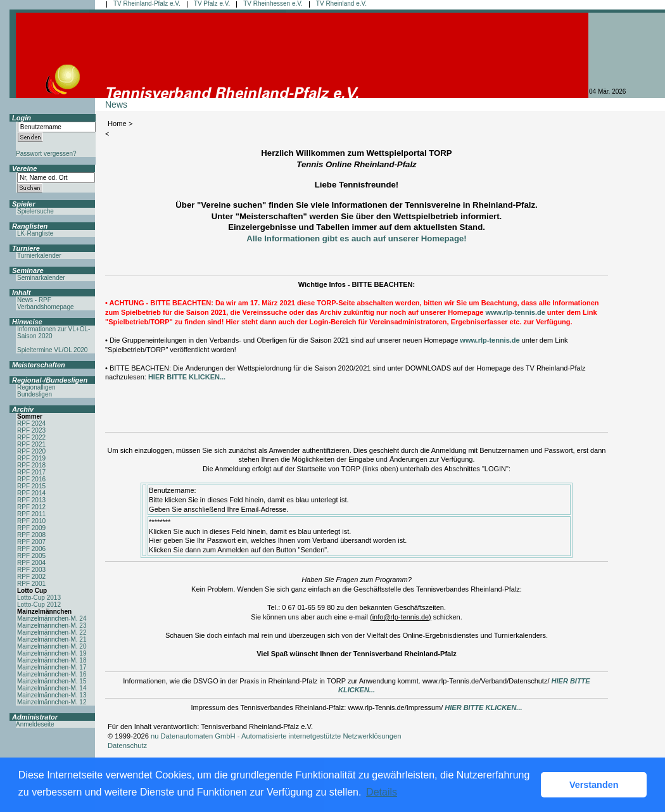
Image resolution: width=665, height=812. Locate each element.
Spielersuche (35, 211)
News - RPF (34, 300)
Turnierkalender (39, 256)
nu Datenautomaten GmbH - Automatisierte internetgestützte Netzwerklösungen (276, 736)
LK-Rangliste (35, 233)
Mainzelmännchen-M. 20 (52, 646)
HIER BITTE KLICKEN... (187, 377)
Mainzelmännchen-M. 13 (52, 695)
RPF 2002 (31, 577)
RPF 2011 (31, 514)
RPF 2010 (31, 521)
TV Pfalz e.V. (212, 3)
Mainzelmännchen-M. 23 (52, 625)
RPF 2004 (31, 563)
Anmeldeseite (35, 724)
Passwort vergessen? (46, 154)
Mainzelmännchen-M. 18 (52, 660)
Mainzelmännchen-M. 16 (52, 674)
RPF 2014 (31, 493)
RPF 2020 (31, 451)
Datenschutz (127, 745)
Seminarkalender (41, 278)
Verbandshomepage (46, 307)
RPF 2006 (31, 549)
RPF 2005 (31, 556)
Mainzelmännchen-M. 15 (52, 681)
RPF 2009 (31, 528)
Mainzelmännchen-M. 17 (52, 667)
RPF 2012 (31, 507)
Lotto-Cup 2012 (39, 605)
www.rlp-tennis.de (515, 312)
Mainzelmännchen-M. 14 (52, 688)
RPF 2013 (31, 500)
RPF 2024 (31, 423)
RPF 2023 (31, 430)
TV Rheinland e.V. (341, 3)
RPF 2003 (31, 570)
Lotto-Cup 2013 (39, 598)
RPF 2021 (31, 444)
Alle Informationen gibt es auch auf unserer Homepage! (356, 238)
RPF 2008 (31, 535)
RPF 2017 (31, 472)
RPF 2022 (31, 437)
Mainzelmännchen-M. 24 (52, 619)
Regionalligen (36, 387)
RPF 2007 (31, 542)
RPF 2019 (31, 458)
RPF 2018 (31, 465)
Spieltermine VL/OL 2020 (52, 350)
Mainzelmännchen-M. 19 (52, 653)
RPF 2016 (31, 479)
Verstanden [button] (594, 785)
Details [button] (382, 792)
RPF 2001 (31, 584)
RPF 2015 (31, 486)
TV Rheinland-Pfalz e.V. (147, 3)
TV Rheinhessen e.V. (273, 3)
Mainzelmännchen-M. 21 (52, 639)
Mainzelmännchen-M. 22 (52, 632)
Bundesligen (35, 394)
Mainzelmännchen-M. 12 (52, 702)
